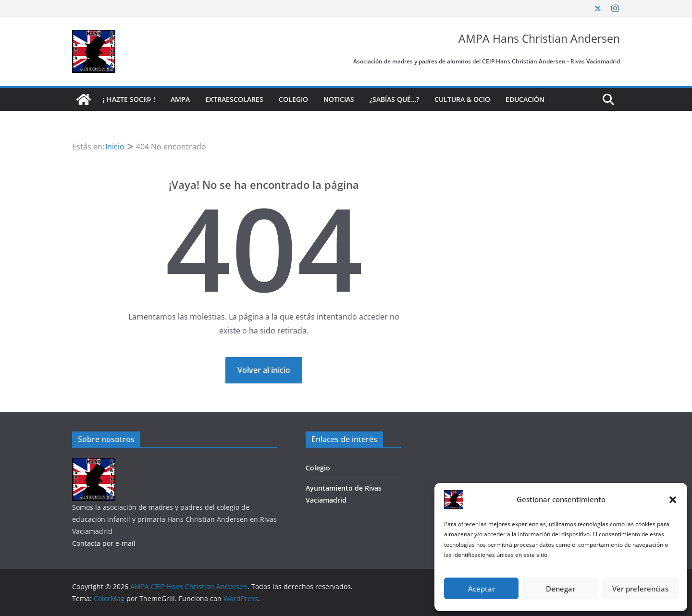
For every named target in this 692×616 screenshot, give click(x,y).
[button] (673, 500)
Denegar (561, 589)
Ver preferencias (640, 589)
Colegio (293, 99)
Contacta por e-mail (104, 543)
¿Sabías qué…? (394, 99)
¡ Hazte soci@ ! (129, 99)
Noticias (339, 99)
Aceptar (482, 589)
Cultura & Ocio (462, 99)
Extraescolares (234, 99)
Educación (525, 99)
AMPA (180, 99)
